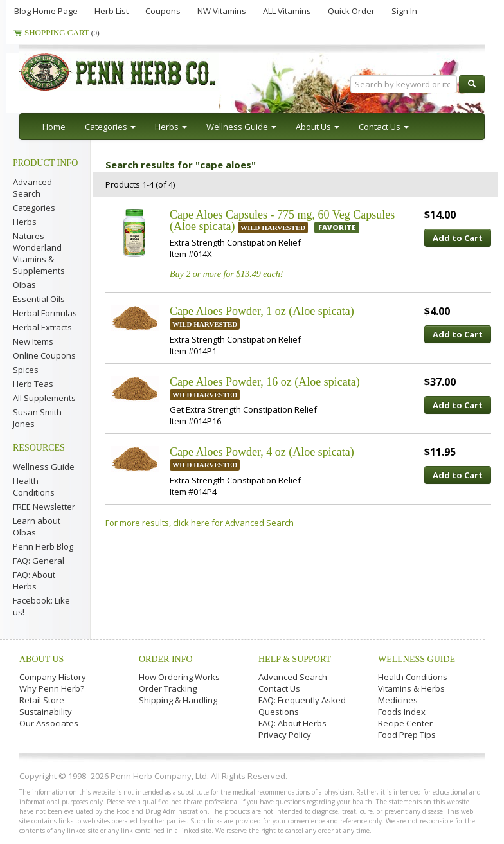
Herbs (25, 222)
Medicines (398, 700)
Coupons (163, 11)
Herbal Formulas (45, 313)
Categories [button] (110, 127)
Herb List (112, 11)
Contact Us (279, 688)
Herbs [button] (171, 127)
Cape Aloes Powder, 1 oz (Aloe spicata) (262, 311)
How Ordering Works (179, 677)
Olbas (24, 285)
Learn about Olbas (37, 526)
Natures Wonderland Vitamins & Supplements (39, 253)
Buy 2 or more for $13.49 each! (226, 274)
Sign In (404, 11)
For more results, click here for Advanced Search (200, 523)
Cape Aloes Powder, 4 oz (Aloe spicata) (262, 452)
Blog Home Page (46, 11)
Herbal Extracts (42, 327)
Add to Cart (458, 238)
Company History (53, 677)
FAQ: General (39, 561)
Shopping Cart (62, 32)
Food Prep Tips (407, 735)
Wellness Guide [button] (241, 127)
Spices (26, 370)
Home (54, 127)
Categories (34, 208)
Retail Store (42, 700)
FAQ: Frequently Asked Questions (302, 706)
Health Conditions (34, 487)
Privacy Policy (285, 735)
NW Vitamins (222, 11)
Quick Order (351, 11)
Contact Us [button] (384, 127)
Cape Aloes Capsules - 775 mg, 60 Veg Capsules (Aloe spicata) (282, 220)
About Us (41, 659)
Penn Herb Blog (43, 546)
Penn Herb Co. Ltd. (143, 72)
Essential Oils (39, 299)
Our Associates (49, 723)
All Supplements (44, 398)
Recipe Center (405, 723)
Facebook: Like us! (41, 606)
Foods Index (402, 712)
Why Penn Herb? (52, 688)
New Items (33, 341)
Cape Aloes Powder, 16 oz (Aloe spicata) (265, 382)
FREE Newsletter (44, 507)
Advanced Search (32, 188)
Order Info (166, 659)
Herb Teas (33, 384)
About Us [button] (318, 127)
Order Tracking (168, 688)
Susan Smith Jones (37, 418)
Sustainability (46, 712)
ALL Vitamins (287, 11)
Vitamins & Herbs (411, 688)
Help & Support (295, 659)
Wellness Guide (44, 467)
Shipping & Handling (178, 700)
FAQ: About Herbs (34, 580)
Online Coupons (44, 355)
